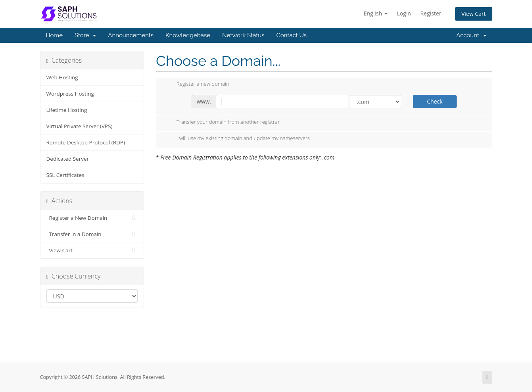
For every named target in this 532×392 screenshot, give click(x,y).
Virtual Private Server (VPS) (80, 126)
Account (471, 35)
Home (54, 35)
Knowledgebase (188, 35)
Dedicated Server (68, 159)
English (376, 13)
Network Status (243, 35)
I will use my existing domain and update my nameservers (237, 139)
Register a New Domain (92, 218)
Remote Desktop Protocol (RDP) (86, 142)
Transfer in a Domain (92, 234)
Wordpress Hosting (70, 94)
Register (431, 13)
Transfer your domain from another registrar (222, 123)
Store (85, 35)
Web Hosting (62, 77)
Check (435, 101)
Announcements (131, 35)
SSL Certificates (65, 175)
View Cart (474, 14)
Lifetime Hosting (67, 110)
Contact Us (291, 35)
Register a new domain (197, 85)
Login (404, 13)
